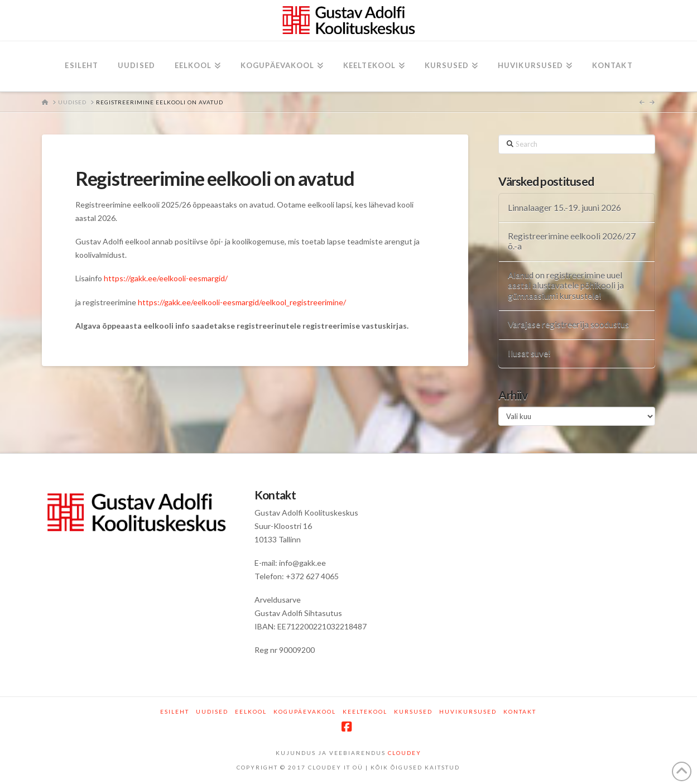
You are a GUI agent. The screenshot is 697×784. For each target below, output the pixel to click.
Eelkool (251, 711)
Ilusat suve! (529, 353)
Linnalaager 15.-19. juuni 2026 (564, 208)
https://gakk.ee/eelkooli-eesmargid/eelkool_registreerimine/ (242, 302)
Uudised (212, 711)
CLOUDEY (405, 753)
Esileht (175, 711)
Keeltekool (365, 711)
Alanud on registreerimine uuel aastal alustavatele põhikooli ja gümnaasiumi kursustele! (566, 285)
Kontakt (520, 711)
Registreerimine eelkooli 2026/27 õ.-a (572, 241)
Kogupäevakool (305, 711)
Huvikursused (468, 711)
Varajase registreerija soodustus (568, 324)
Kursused (413, 711)
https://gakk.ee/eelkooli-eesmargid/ (167, 278)
